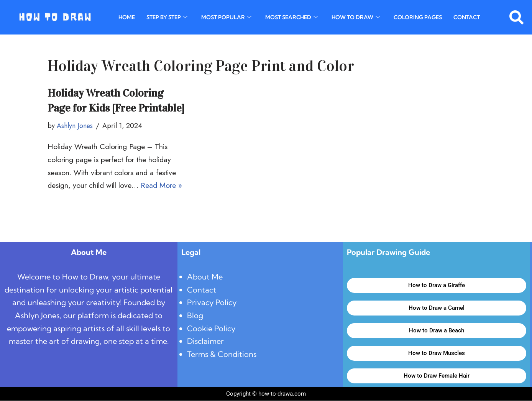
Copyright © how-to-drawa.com (266, 394)
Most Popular (226, 17)
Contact (467, 17)
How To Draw (356, 17)
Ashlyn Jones (75, 126)
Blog (195, 316)
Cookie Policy (211, 329)
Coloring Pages (418, 17)
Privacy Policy (212, 303)
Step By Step (167, 17)
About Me (205, 277)
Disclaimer (206, 342)
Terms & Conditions (222, 355)
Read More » (164, 186)
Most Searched (291, 17)
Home (127, 17)
